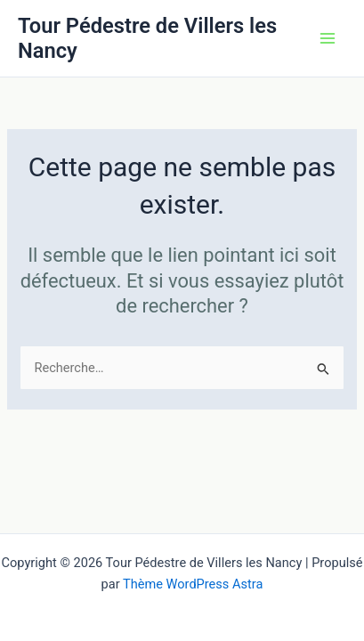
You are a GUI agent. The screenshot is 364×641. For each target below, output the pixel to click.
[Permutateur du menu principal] (328, 38)
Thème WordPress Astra (193, 584)
